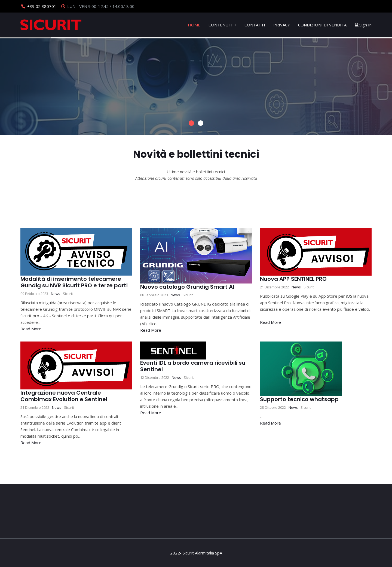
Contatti (255, 25)
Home (194, 25)
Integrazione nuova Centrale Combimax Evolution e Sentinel (64, 396)
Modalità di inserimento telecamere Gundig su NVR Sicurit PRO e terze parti (74, 282)
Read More (31, 329)
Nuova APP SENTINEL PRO (293, 279)
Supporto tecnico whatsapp (299, 399)
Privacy (282, 25)
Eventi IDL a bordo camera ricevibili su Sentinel (193, 366)
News (56, 294)
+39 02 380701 (42, 6)
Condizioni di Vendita (322, 25)
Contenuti (220, 25)
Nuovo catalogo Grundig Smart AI (187, 287)
